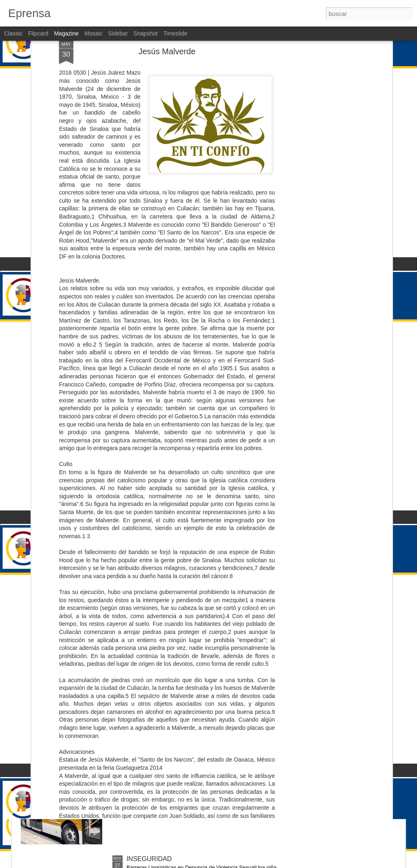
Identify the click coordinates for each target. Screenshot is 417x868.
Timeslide (175, 33)
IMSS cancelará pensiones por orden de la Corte (197, 581)
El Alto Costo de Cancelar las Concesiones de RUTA (203, 766)
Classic (13, 33)
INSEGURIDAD (149, 674)
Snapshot (146, 33)
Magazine (67, 33)
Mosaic (93, 33)
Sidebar (118, 33)
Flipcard (38, 33)
